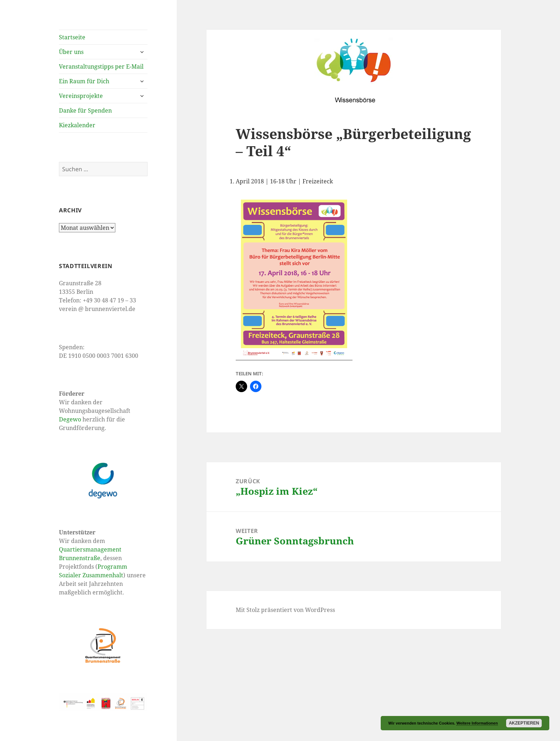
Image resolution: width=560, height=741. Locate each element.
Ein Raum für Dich (84, 81)
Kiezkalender (77, 125)
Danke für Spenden (85, 110)
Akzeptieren (524, 723)
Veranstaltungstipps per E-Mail (101, 66)
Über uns (71, 52)
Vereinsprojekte (81, 96)
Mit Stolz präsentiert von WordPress (285, 610)
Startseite (72, 37)
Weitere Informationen (477, 723)
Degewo (70, 419)
